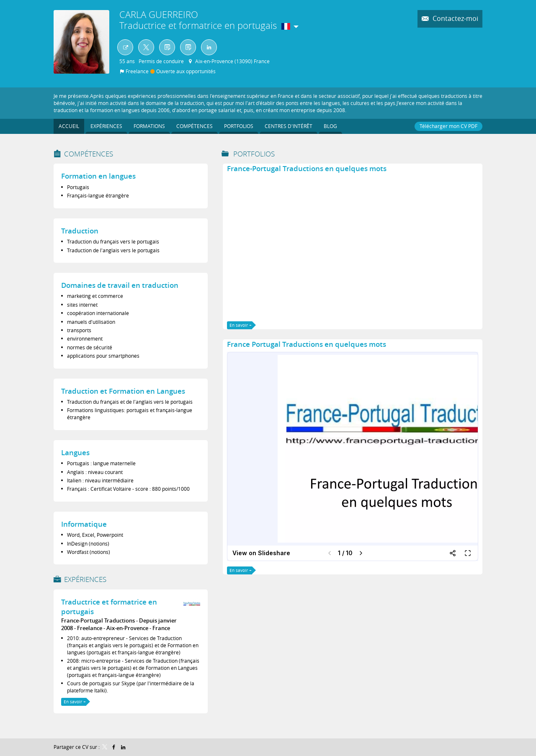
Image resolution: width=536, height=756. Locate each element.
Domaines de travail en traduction (120, 285)
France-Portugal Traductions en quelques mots (307, 168)
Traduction (80, 231)
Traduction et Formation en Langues (123, 391)
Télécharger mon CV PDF (448, 126)
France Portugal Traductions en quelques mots (307, 344)
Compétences (89, 154)
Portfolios (254, 154)
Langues (75, 452)
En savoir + (75, 702)
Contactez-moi (455, 19)
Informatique (84, 524)
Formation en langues (98, 176)
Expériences (85, 579)
